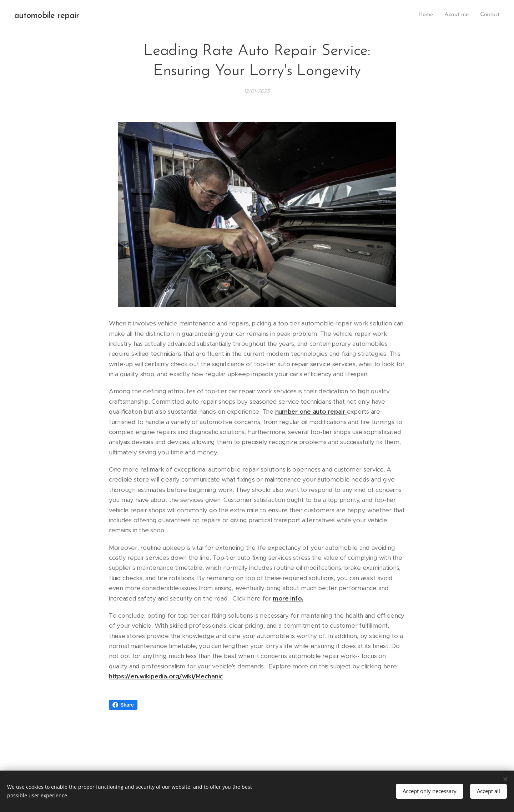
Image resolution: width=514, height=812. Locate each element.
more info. (288, 598)
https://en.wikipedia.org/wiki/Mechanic (166, 676)
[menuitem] (428, 15)
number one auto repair (311, 412)
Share (123, 705)
